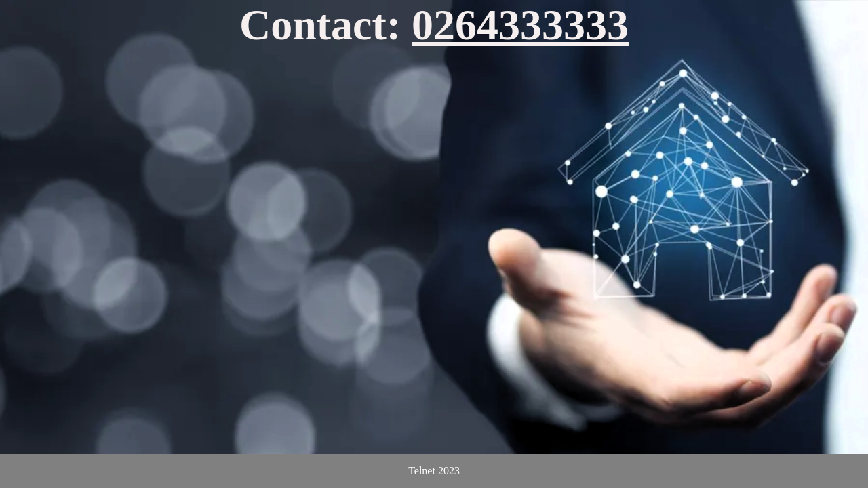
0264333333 (520, 25)
